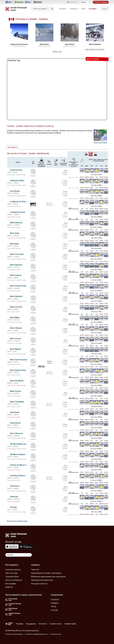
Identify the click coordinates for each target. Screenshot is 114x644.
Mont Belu (14, 244)
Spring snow (49, 362)
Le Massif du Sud (17, 212)
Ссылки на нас (56, 624)
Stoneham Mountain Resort (22, 476)
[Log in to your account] (105, 9)
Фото (84, 9)
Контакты (43, 624)
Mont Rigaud (15, 349)
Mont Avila (15, 233)
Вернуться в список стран (17, 521)
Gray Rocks (15, 191)
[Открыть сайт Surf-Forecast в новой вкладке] (9, 2)
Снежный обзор (12, 577)
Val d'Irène (15, 486)
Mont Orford (70, 44)
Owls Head (15, 412)
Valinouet (14, 497)
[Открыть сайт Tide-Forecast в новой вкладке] (29, 2)
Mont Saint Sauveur (19, 360)
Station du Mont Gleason (21, 465)
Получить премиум (101, 2)
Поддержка (31, 624)
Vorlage (13, 507)
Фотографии (11, 584)
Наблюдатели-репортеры (42, 580)
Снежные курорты (13, 569)
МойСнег (9, 587)
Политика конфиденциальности (37, 634)
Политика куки (56, 634)
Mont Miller (15, 318)
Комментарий (70, 624)
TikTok (53, 607)
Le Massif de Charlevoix (19, 44)
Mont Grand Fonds (18, 286)
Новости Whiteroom (14, 580)
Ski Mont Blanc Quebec (20, 444)
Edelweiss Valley (17, 181)
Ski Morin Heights (18, 454)
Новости (74, 9)
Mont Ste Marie (17, 381)
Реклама (19, 624)
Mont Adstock (16, 223)
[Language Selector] (19, 555)
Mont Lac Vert (16, 307)
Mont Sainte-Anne (18, 370)
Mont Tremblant (95, 44)
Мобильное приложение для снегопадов (48, 577)
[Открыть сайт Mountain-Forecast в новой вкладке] (19, 2)
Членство (35, 569)
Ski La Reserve (16, 433)
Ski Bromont (15, 423)
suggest (33, 176)
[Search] (52, 9)
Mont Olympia (16, 328)
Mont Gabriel (16, 275)
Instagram (55, 603)
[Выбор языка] (85, 2)
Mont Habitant (16, 296)
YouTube (54, 610)
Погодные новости (39, 584)
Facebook (55, 599)
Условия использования (14, 634)
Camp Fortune (16, 170)
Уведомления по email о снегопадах (46, 573)
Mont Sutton (44, 44)
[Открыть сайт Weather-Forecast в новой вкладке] (38, 2)
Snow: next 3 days (100, 142)
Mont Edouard (16, 265)
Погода (63, 9)
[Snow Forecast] (16, 9)
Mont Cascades (17, 254)
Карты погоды (11, 573)
